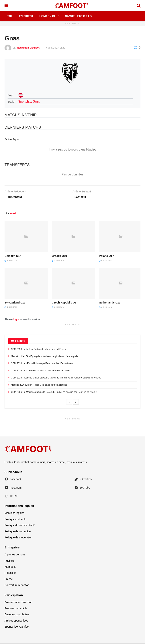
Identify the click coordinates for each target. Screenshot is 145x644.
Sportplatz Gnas (29, 102)
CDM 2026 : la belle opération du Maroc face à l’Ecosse (39, 350)
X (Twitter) (83, 480)
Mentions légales (14, 514)
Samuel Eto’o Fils (78, 16)
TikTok (11, 497)
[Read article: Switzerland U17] (26, 284)
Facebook (13, 480)
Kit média (10, 567)
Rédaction (10, 574)
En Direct (26, 16)
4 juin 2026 (11, 261)
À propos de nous (15, 555)
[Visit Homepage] (72, 6)
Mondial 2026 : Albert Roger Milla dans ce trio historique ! (40, 385)
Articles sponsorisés (16, 621)
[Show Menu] (6, 6)
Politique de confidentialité (20, 526)
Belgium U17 (13, 256)
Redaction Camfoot (28, 48)
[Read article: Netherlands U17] (121, 284)
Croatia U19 (59, 256)
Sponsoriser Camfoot (17, 627)
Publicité (10, 561)
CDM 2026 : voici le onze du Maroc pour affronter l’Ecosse (40, 371)
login (16, 320)
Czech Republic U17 (65, 303)
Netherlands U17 (110, 303)
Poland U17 (106, 256)
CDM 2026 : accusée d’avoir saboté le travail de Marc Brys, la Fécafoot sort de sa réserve (56, 378)
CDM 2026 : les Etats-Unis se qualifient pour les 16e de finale (42, 364)
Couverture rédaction (17, 586)
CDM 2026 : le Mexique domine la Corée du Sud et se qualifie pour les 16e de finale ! (54, 393)
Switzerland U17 (15, 303)
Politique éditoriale (15, 520)
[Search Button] (139, 6)
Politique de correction (18, 532)
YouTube (82, 488)
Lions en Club (49, 16)
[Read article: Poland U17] (121, 237)
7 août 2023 (52, 48)
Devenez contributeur (17, 615)
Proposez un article (16, 609)
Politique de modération (18, 538)
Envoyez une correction (18, 603)
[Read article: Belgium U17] (26, 237)
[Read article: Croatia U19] (73, 237)
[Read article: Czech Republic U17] (73, 284)
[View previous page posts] (69, 402)
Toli (10, 16)
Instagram (13, 488)
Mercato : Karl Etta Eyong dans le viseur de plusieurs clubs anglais (44, 357)
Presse (9, 580)
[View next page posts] (76, 402)
